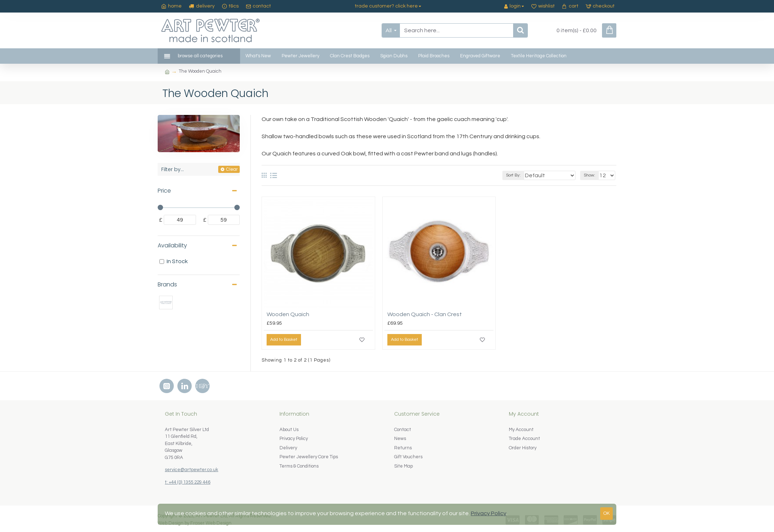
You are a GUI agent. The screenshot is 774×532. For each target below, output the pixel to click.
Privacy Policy (489, 513)
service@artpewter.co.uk (192, 470)
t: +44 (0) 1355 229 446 (188, 482)
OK (606, 513)
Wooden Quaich (288, 314)
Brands (167, 284)
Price (164, 191)
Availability (172, 245)
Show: (592, 175)
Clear (232, 169)
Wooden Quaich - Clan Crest (425, 314)
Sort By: (525, 175)
